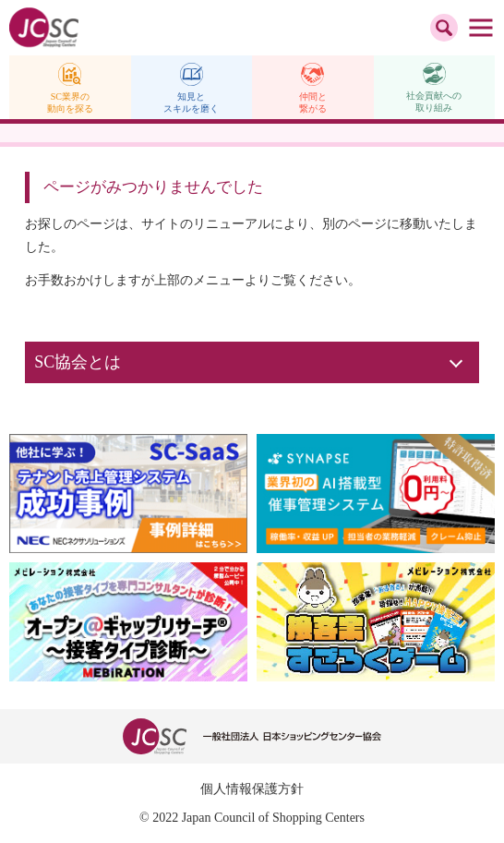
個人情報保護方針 (252, 789)
